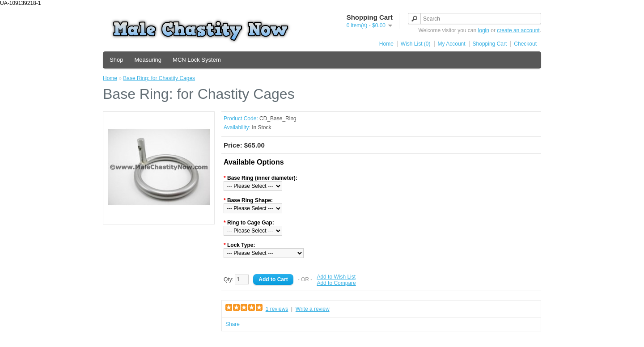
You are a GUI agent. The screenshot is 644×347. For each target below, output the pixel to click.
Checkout (525, 44)
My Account (452, 44)
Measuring (148, 60)
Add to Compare (336, 283)
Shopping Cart (490, 44)
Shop (116, 60)
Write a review (313, 309)
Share (233, 324)
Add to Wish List (336, 277)
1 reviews (277, 309)
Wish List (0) (416, 44)
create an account (518, 30)
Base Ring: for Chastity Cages (159, 78)
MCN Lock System (197, 60)
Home (386, 44)
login (484, 30)
